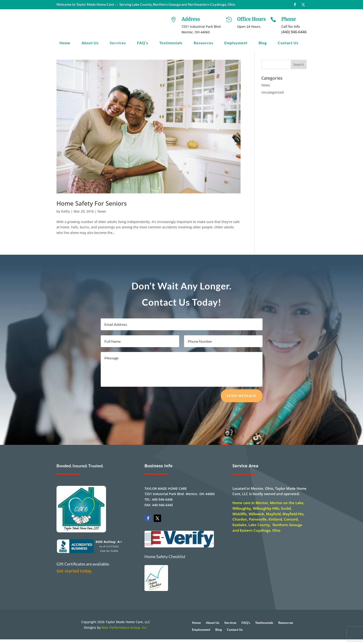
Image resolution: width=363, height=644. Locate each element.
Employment (236, 43)
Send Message (242, 400)
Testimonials (171, 43)
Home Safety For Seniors (92, 208)
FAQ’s (143, 43)
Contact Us (288, 43)
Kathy (66, 216)
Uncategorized (273, 97)
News (102, 216)
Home (65, 43)
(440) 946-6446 (294, 32)
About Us (90, 43)
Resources (203, 43)
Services (118, 43)
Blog (263, 43)
